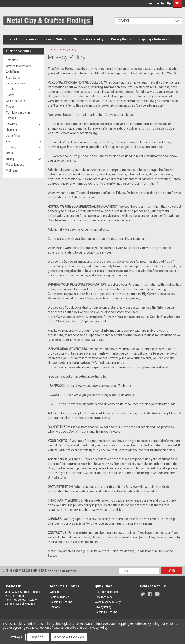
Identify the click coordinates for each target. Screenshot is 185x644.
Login (151, 3)
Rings (9, 141)
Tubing (10, 159)
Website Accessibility (88, 39)
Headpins (12, 130)
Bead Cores (13, 78)
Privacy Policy (121, 39)
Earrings (11, 118)
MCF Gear (12, 170)
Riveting (11, 147)
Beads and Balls (16, 83)
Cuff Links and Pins (18, 112)
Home (51, 50)
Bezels (10, 89)
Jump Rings (13, 136)
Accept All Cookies (69, 637)
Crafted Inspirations (22, 40)
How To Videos (56, 39)
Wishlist (55, 592)
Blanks (10, 95)
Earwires (11, 124)
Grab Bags (12, 72)
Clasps (10, 107)
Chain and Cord (16, 101)
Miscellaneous (15, 164)
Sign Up (165, 3)
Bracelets (12, 60)
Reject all (38, 637)
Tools (9, 153)
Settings (15, 637)
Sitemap (55, 607)
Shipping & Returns (154, 40)
